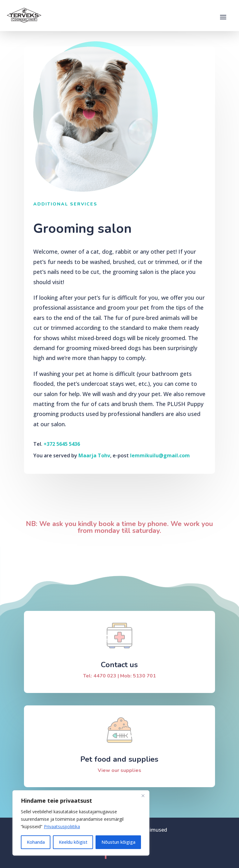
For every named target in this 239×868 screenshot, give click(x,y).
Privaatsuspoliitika (62, 826)
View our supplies (119, 770)
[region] (81, 823)
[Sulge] (143, 796)
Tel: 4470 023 (100, 676)
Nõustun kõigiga (118, 842)
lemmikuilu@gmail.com (160, 455)
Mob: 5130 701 (138, 676)
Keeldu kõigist (73, 842)
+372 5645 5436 (62, 444)
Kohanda (36, 842)
